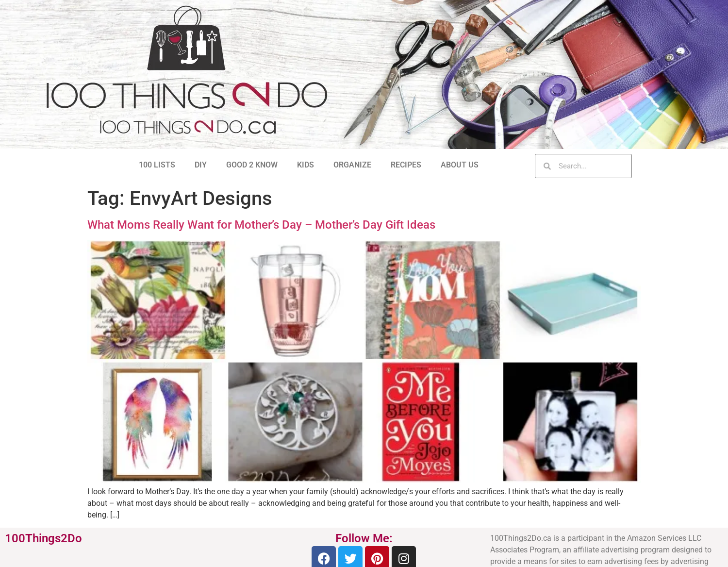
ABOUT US (460, 165)
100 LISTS (157, 165)
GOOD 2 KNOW (252, 165)
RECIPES (406, 165)
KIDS (306, 165)
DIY (201, 165)
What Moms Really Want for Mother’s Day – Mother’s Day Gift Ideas (261, 225)
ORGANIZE (352, 165)
